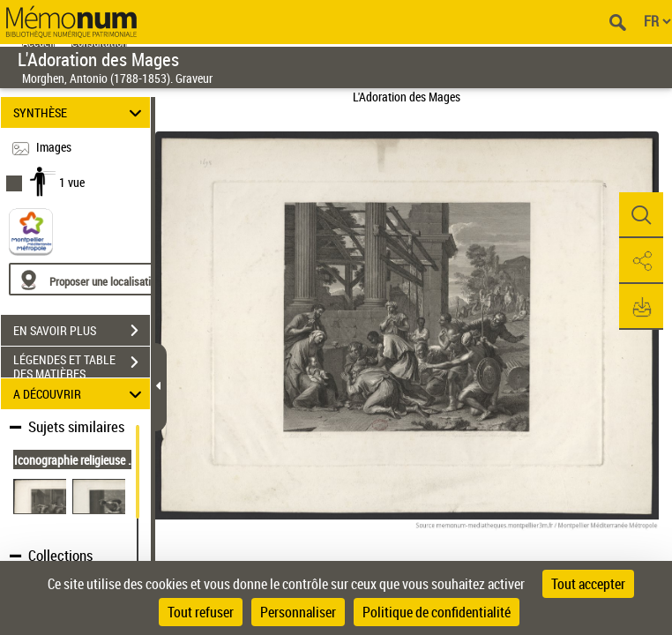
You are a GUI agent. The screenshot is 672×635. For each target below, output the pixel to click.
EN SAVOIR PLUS (82, 331)
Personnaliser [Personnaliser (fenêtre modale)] (298, 612)
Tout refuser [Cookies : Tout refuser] (201, 612)
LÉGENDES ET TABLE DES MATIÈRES (82, 364)
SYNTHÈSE (80, 112)
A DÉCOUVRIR (80, 394)
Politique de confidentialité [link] (437, 612)
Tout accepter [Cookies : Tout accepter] (588, 584)
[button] (641, 215)
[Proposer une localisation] (93, 279)
